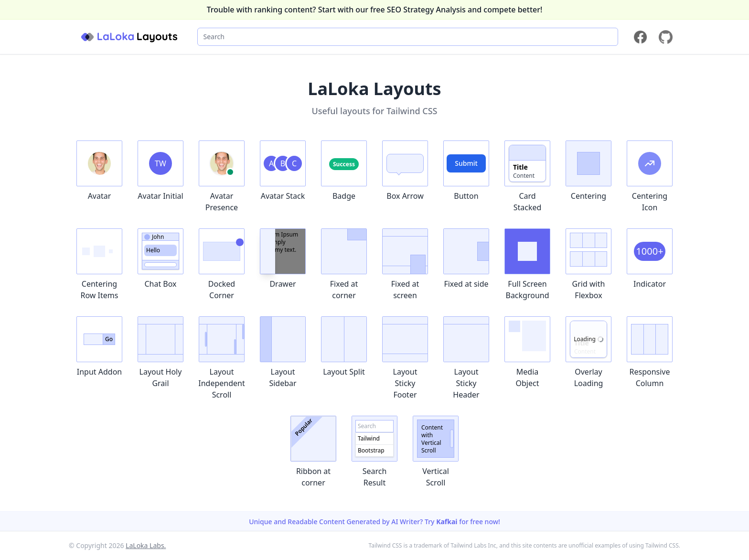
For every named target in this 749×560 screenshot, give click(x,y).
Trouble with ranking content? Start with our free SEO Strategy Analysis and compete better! (375, 10)
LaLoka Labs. (146, 545)
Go (109, 339)
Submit (466, 163)
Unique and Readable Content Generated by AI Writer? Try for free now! (374, 522)
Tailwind (369, 438)
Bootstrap (371, 450)
